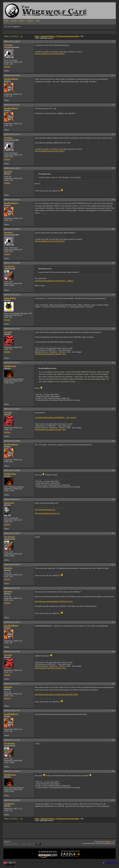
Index (6, 21)
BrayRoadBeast (11, 79)
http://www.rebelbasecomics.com (47, 513)
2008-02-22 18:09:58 (12, 263)
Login (38, 21)
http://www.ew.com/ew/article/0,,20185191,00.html (54, 601)
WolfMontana (10, 366)
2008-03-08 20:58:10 (12, 565)
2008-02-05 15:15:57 (12, 134)
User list (14, 21)
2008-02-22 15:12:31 (12, 200)
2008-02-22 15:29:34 (12, 229)
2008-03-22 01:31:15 (12, 684)
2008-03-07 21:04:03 (12, 470)
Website (7, 67)
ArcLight (8, 332)
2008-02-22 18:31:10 (12, 295)
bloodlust (8, 45)
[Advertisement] (60, 32)
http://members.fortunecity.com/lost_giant (50, 354)
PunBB (107, 842)
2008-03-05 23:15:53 (12, 363)
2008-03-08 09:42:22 (12, 499)
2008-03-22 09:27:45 (12, 711)
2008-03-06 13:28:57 (12, 409)
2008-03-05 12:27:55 (12, 329)
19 (22, 36)
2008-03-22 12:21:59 (12, 740)
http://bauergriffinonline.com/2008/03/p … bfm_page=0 (55, 417)
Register (30, 21)
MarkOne (8, 172)
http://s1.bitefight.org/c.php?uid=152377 (50, 54)
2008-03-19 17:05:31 (12, 622)
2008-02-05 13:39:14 (12, 41)
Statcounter (110, 862)
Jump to (22, 843)
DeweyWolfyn (10, 298)
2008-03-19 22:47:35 (12, 652)
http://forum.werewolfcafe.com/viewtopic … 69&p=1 (54, 281)
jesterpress (9, 503)
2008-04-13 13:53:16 (12, 771)
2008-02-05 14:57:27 (12, 105)
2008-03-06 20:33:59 (12, 441)
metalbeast (9, 804)
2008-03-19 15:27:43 (12, 588)
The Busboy (10, 267)
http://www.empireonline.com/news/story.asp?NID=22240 (56, 694)
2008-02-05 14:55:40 (12, 75)
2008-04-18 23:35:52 (12, 800)
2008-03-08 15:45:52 (12, 533)
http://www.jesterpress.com (45, 510)
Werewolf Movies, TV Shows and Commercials (60, 36)
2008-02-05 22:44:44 (12, 168)
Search (22, 21)
